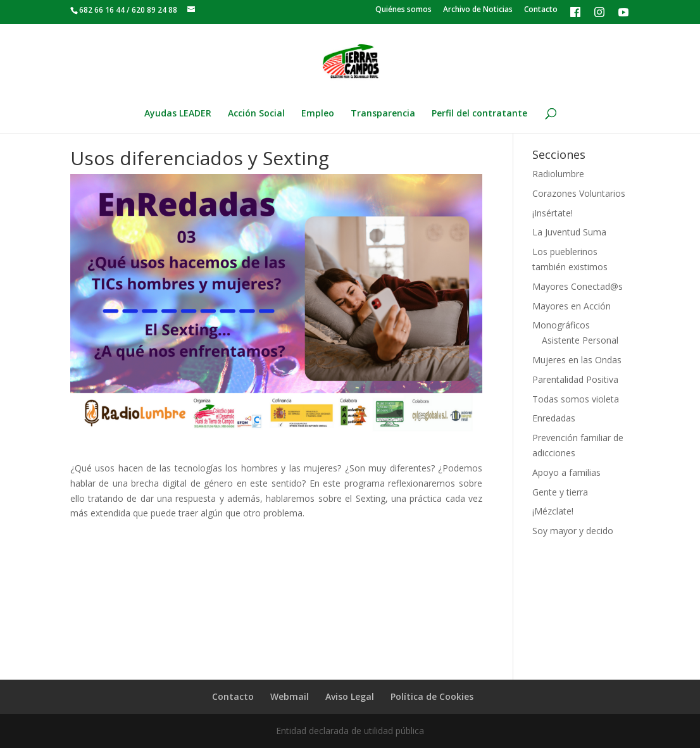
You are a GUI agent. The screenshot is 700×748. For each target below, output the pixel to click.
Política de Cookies (432, 696)
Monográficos (561, 325)
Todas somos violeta (576, 399)
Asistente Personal (580, 340)
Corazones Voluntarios (579, 193)
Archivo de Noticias (478, 10)
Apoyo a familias (566, 472)
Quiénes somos (403, 10)
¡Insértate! (553, 213)
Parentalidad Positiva (575, 379)
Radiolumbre (558, 174)
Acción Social (256, 114)
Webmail (290, 696)
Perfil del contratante (479, 114)
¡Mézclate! (553, 511)
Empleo (318, 114)
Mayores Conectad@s (578, 286)
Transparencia (383, 114)
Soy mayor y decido (573, 531)
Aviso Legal (350, 696)
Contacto (541, 10)
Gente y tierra (560, 492)
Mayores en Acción (572, 306)
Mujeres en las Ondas (577, 360)
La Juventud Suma (569, 232)
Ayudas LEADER (178, 114)
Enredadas (554, 418)
